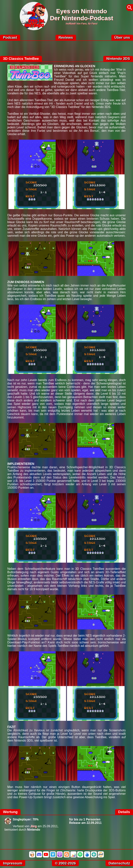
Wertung (10, 812)
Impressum (13, 863)
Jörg (34, 826)
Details (124, 812)
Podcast (10, 37)
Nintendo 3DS (118, 59)
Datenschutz (119, 863)
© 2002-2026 (65, 863)
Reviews (66, 37)
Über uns (122, 37)
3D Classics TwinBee (21, 59)
